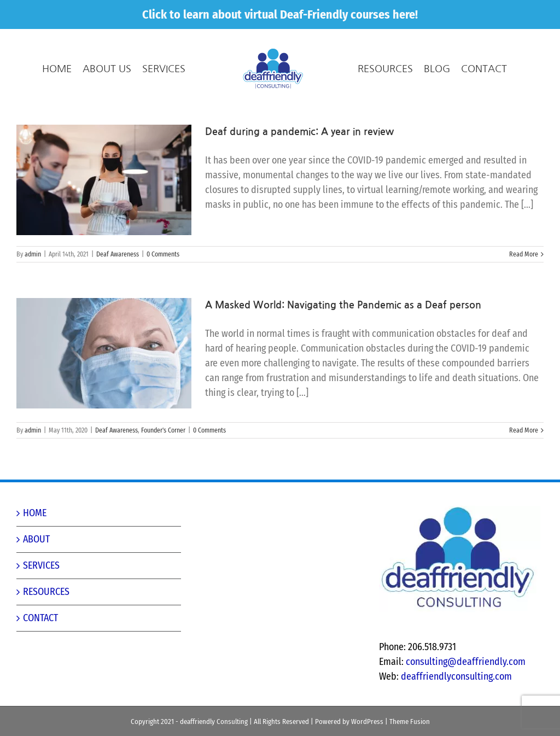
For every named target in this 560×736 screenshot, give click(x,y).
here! (405, 14)
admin (33, 254)
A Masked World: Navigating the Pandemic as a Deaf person (343, 305)
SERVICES (41, 565)
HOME (35, 513)
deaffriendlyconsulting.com (456, 676)
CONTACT (40, 618)
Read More (524, 254)
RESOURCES (46, 592)
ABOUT (36, 539)
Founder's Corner (163, 430)
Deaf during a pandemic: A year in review (299, 132)
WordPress (367, 722)
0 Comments (163, 254)
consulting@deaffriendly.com (466, 662)
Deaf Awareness (118, 254)
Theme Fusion (410, 722)
